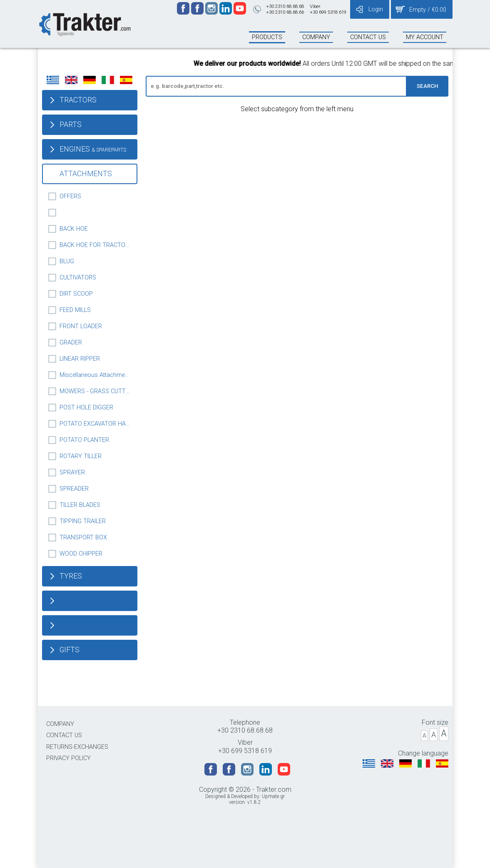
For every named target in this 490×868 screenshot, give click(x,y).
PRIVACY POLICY (68, 758)
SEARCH (428, 86)
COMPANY (60, 724)
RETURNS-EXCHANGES (77, 747)
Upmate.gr (273, 796)
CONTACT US (64, 735)
